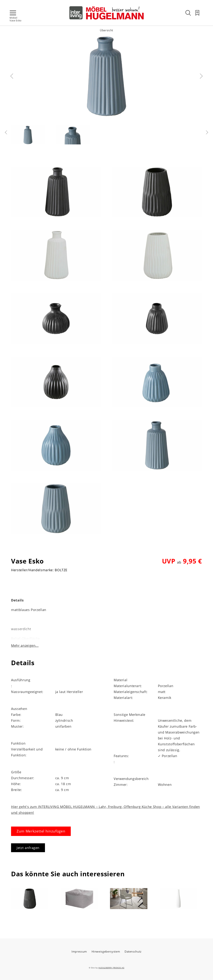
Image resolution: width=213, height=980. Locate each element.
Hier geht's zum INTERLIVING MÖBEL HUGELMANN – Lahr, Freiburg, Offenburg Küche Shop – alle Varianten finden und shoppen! (105, 810)
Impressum (79, 951)
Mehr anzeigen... (25, 645)
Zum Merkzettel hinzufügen (41, 831)
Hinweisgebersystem (106, 951)
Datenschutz (133, 951)
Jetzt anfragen (28, 848)
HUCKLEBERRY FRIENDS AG (111, 968)
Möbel (13, 18)
